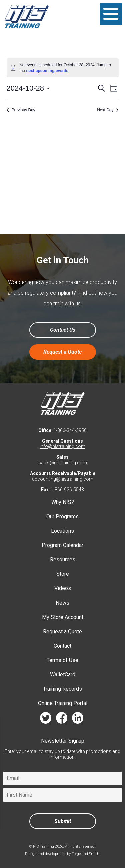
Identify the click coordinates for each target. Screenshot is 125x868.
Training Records (62, 689)
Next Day (108, 110)
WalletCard (63, 675)
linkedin (78, 719)
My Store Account (63, 617)
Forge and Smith (85, 854)
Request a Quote (62, 352)
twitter (46, 719)
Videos (63, 588)
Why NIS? (63, 502)
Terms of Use (62, 660)
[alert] (63, 68)
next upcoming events (47, 71)
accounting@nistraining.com (63, 479)
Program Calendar (62, 545)
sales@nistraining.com (63, 463)
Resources (63, 560)
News (62, 603)
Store (63, 574)
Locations (62, 531)
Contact (62, 646)
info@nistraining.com (62, 446)
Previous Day (21, 110)
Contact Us (63, 330)
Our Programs (62, 516)
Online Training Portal (63, 703)
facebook (62, 719)
